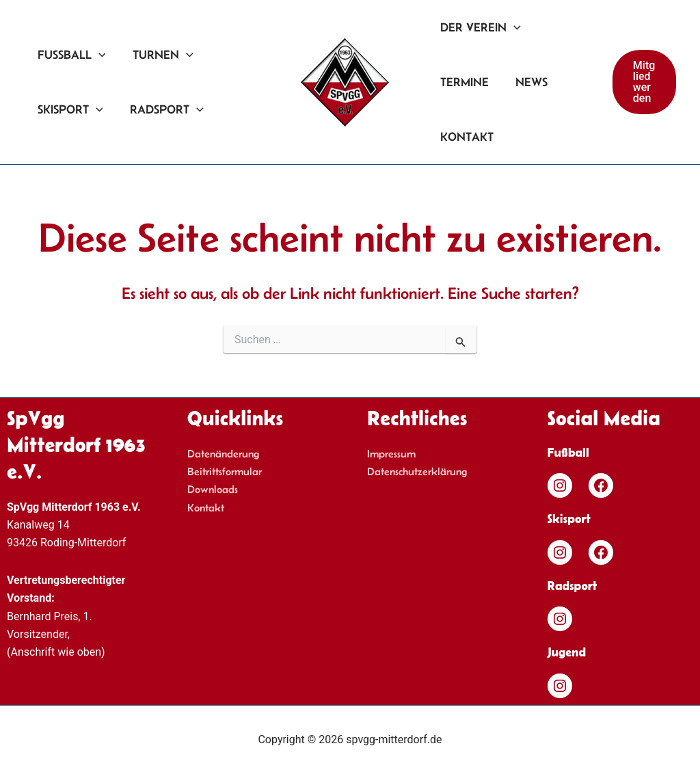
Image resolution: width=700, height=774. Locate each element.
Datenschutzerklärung (417, 471)
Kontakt (466, 137)
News (529, 82)
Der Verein (480, 27)
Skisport (69, 109)
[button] (644, 82)
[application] (97, 55)
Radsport (163, 109)
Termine (464, 82)
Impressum (391, 454)
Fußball (70, 55)
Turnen (160, 55)
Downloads (213, 489)
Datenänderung (223, 454)
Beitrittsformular (225, 471)
